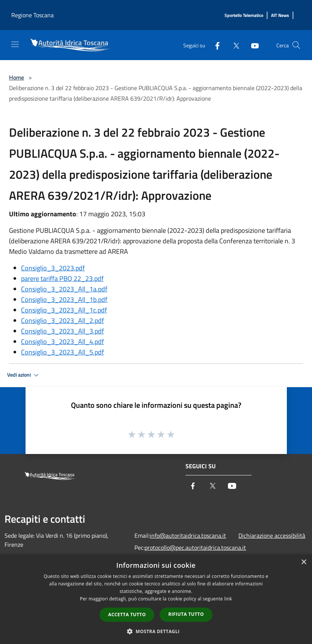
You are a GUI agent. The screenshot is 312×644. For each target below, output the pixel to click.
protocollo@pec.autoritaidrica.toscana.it (195, 547)
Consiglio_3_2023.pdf (53, 268)
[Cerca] (296, 45)
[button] (156, 631)
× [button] (304, 562)
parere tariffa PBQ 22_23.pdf (62, 278)
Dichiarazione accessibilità (272, 535)
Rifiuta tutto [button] (186, 614)
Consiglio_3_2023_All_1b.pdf (64, 299)
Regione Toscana (32, 15)
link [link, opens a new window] (228, 599)
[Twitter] (233, 45)
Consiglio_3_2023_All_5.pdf (63, 352)
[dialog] (156, 599)
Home (17, 77)
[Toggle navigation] (15, 44)
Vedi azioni (24, 375)
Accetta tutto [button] (127, 615)
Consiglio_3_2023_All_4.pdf (63, 342)
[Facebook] (214, 45)
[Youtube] (252, 45)
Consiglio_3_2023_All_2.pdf (63, 320)
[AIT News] (280, 16)
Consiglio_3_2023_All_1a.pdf (64, 289)
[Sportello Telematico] (244, 16)
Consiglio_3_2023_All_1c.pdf (64, 310)
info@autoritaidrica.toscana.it (188, 535)
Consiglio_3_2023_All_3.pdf (63, 331)
